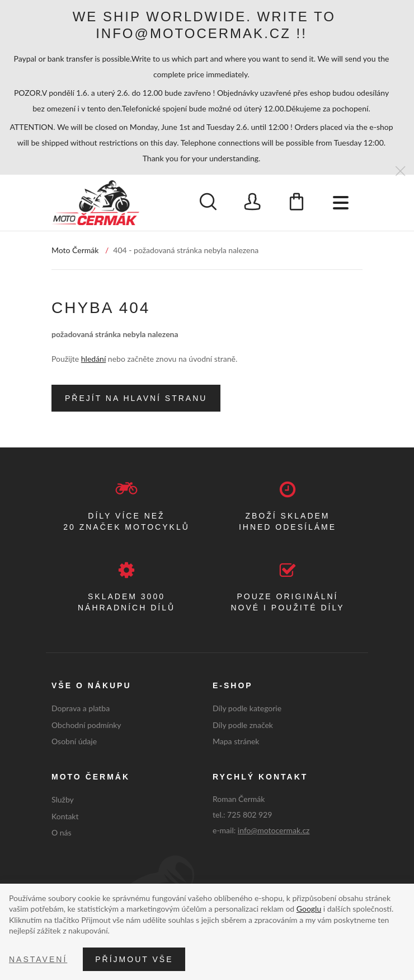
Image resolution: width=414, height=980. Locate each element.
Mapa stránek (236, 741)
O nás (62, 832)
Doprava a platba (81, 708)
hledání (93, 359)
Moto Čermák (75, 250)
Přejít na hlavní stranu (136, 398)
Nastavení (38, 959)
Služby (63, 799)
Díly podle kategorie (247, 708)
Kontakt (65, 816)
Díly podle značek (243, 725)
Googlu (309, 909)
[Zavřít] (400, 172)
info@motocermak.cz (274, 830)
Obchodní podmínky (86, 725)
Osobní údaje (74, 741)
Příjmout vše (134, 959)
